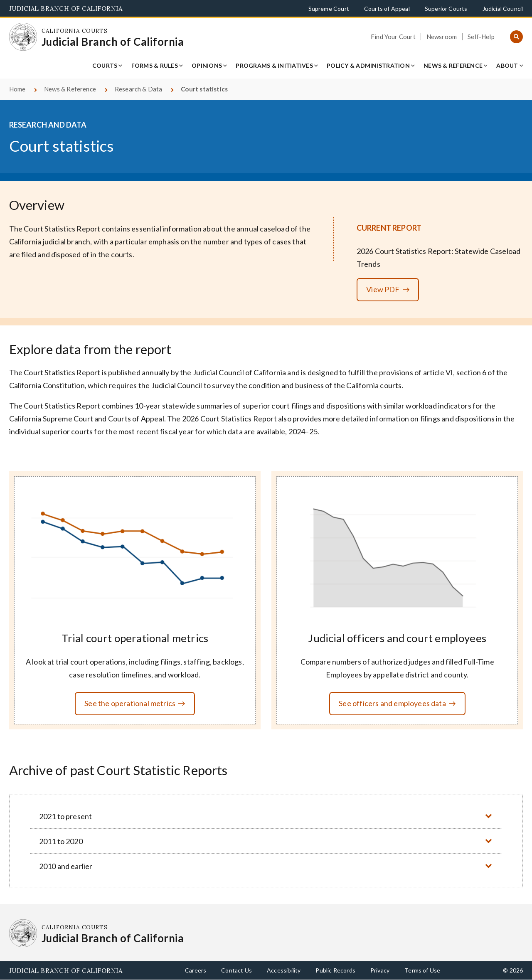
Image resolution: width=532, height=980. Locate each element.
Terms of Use (422, 970)
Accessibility (284, 970)
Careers (196, 970)
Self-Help (481, 37)
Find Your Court (393, 37)
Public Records (335, 970)
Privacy (380, 970)
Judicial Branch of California (66, 9)
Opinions (207, 65)
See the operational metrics (130, 703)
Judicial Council (503, 9)
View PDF (383, 289)
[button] (266, 816)
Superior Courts (446, 9)
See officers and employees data (392, 703)
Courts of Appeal (387, 9)
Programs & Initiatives (274, 65)
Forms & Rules (155, 65)
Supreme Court (329, 9)
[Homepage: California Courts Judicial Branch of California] (23, 37)
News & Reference (453, 65)
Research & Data (139, 89)
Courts (105, 65)
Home (17, 89)
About (507, 65)
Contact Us (236, 970)
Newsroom (442, 37)
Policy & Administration (368, 65)
